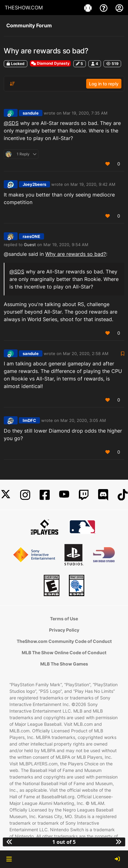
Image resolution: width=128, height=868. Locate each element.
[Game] (89, 8)
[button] (9, 859)
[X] (6, 495)
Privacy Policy (64, 630)
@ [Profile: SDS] (11, 123)
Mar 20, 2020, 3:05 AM (83, 420)
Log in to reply (104, 84)
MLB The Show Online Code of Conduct (64, 652)
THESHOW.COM (24, 8)
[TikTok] (123, 495)
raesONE (31, 236)
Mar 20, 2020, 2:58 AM (86, 353)
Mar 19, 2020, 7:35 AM (85, 113)
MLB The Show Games (64, 664)
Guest (30, 245)
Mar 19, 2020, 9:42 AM (93, 184)
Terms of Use (64, 619)
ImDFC (29, 420)
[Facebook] (45, 495)
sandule (31, 113)
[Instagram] (25, 495)
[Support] (104, 8)
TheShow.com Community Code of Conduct (64, 641)
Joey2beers (34, 184)
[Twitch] (84, 495)
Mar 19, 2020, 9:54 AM (66, 245)
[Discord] (103, 495)
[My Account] (119, 8)
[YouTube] (64, 495)
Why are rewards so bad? (76, 254)
